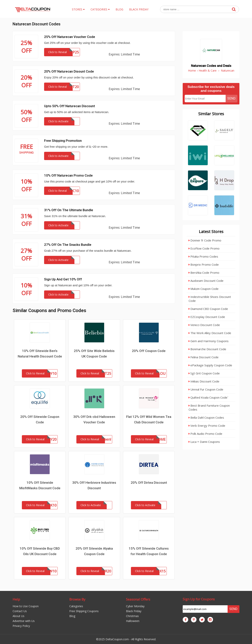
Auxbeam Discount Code (206, 281)
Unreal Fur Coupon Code (206, 389)
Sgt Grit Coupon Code (204, 373)
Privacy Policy (21, 626)
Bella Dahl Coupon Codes (206, 417)
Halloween (133, 621)
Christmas (132, 616)
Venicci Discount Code (204, 325)
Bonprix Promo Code (204, 264)
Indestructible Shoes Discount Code (210, 299)
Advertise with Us (24, 621)
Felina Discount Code (204, 357)
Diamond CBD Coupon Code (208, 309)
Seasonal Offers (138, 599)
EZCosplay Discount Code (207, 317)
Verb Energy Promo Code (207, 426)
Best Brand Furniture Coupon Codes (209, 407)
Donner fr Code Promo (205, 240)
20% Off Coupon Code (149, 351)
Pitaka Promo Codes (203, 256)
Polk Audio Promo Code (205, 434)
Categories (76, 606)
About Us (19, 616)
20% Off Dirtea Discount (149, 483)
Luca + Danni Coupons (204, 442)
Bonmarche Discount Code (207, 349)
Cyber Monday (135, 606)
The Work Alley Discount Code (210, 333)
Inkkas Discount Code (204, 381)
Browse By (77, 599)
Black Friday (134, 611)
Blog (72, 616)
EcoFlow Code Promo (204, 248)
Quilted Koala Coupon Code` (208, 397)
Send (231, 98)
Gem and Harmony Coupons (209, 341)
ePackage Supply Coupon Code (210, 365)
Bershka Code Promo (204, 273)
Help (16, 599)
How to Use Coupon (26, 606)
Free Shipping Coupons (84, 611)
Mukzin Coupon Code (204, 289)
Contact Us (20, 611)
